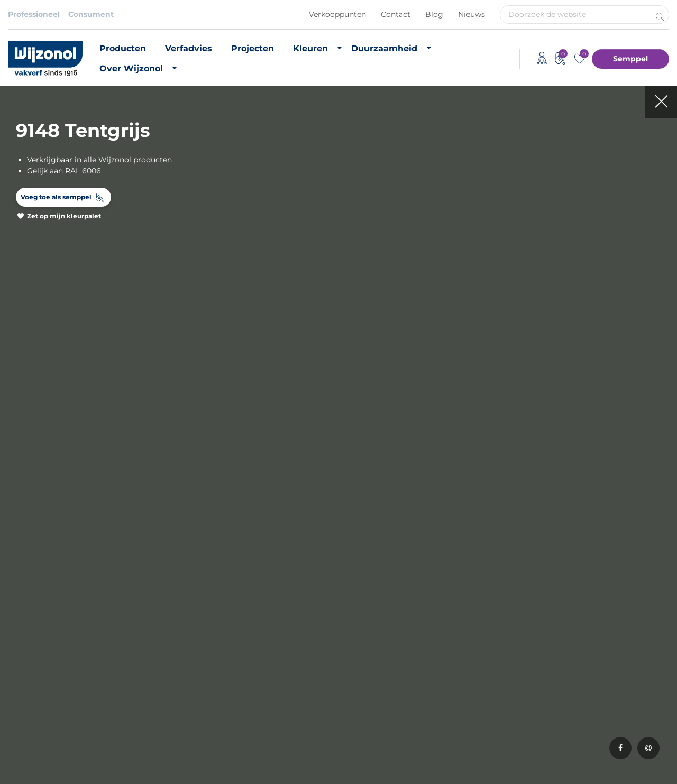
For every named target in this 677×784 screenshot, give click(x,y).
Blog (434, 14)
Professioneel (34, 14)
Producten (123, 48)
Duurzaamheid (384, 48)
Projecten (253, 48)
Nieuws (472, 14)
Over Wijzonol (131, 68)
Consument (91, 14)
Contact (396, 14)
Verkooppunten (337, 14)
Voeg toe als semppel (56, 197)
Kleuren (310, 48)
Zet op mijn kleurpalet (64, 216)
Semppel (630, 59)
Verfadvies (189, 48)
